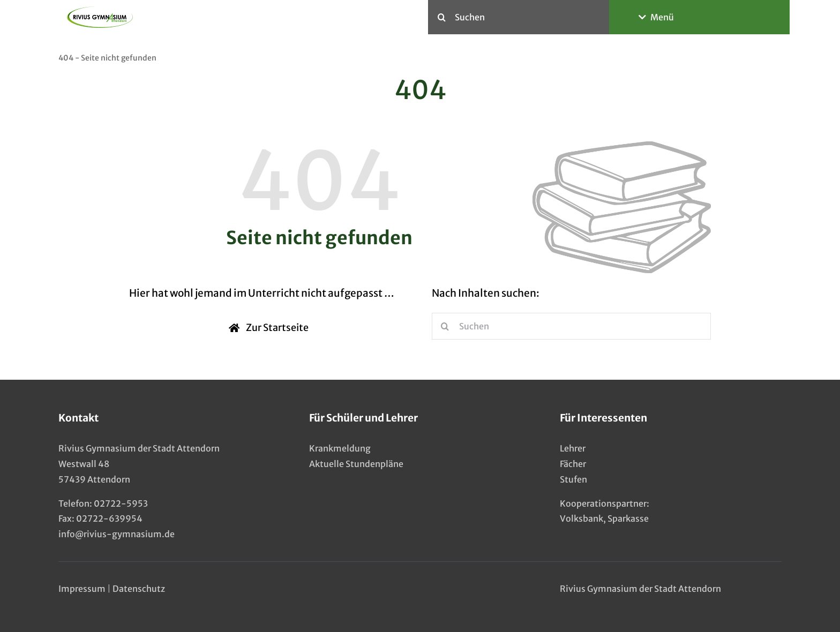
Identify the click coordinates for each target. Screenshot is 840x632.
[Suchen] (519, 17)
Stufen (573, 479)
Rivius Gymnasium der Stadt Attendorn (640, 589)
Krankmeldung (340, 448)
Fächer (573, 464)
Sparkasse (628, 518)
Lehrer (573, 448)
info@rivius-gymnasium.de (117, 534)
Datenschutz (139, 589)
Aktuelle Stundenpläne (356, 464)
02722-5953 (121, 503)
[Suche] (441, 17)
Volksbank (582, 518)
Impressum (82, 589)
